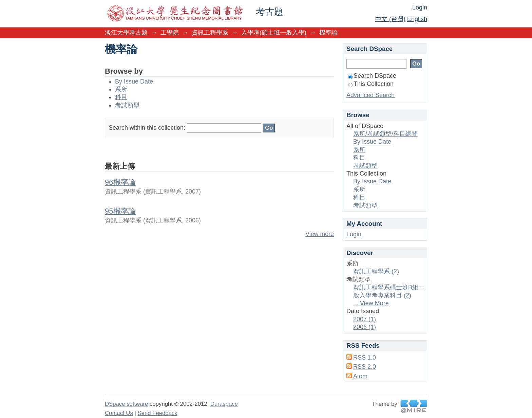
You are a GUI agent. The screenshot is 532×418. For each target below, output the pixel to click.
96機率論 (120, 182)
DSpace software (126, 404)
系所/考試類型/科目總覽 (385, 134)
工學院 (170, 33)
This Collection (371, 84)
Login (420, 7)
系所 (121, 89)
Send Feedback (157, 413)
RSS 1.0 (365, 358)
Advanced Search (370, 95)
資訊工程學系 (210, 33)
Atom (360, 376)
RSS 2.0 (365, 367)
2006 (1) (365, 327)
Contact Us (119, 413)
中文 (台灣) (390, 19)
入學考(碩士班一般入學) (274, 33)
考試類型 (127, 105)
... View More (371, 303)
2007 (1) (365, 319)
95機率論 (120, 211)
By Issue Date (134, 81)
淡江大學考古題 (126, 33)
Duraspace (224, 404)
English (417, 19)
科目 (121, 97)
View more (320, 234)
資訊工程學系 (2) (376, 271)
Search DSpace (372, 76)
